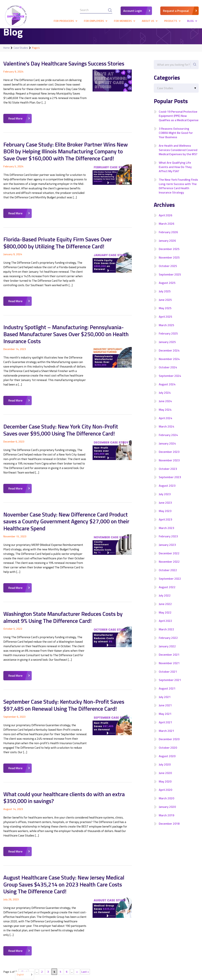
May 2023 (165, 515)
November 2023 (169, 465)
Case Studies (21, 48)
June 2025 (165, 304)
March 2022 (166, 634)
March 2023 (166, 532)
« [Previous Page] (32, 968)
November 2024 (169, 363)
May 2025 (165, 312)
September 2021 (170, 684)
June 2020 (165, 777)
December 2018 (169, 828)
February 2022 (168, 642)
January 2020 (167, 811)
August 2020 (167, 760)
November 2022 (169, 566)
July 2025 (165, 296)
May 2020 (165, 786)
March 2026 (166, 228)
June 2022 (165, 608)
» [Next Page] (77, 968)
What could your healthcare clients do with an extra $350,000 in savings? (64, 795)
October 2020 (168, 752)
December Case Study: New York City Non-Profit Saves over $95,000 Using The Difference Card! (61, 428)
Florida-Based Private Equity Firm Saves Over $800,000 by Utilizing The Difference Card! (58, 242)
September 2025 (170, 279)
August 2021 (167, 693)
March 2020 (166, 803)
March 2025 (166, 329)
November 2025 (169, 262)
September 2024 (170, 380)
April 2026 (165, 219)
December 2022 (169, 557)
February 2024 (168, 439)
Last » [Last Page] (85, 968)
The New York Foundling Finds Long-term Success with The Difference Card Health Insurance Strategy (179, 190)
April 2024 (165, 422)
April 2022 (165, 625)
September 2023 (170, 481)
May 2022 (165, 617)
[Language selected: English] (25, 975)
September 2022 (170, 583)
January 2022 (167, 650)
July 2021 (165, 701)
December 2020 (169, 743)
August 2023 (167, 490)
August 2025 (167, 287)
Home (7, 48)
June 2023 (165, 507)
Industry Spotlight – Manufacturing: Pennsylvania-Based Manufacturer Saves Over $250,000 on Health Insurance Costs (66, 333)
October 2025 (168, 270)
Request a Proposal (176, 11)
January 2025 (167, 346)
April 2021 (165, 727)
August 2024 (167, 388)
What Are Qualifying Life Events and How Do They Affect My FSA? (175, 171)
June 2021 (165, 710)
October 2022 (168, 574)
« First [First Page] (23, 968)
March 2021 (166, 735)
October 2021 (168, 676)
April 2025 (165, 321)
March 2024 (166, 431)
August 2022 (167, 591)
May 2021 (165, 718)
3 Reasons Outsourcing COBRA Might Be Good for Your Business (176, 137)
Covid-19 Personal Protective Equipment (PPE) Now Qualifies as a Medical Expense (178, 118)
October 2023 (168, 473)
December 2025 (169, 253)
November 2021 (169, 667)
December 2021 (169, 659)
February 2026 (168, 236)
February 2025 (168, 338)
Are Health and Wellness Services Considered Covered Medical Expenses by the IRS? (178, 154)
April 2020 (165, 794)
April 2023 (165, 524)
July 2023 (165, 498)
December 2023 (169, 456)
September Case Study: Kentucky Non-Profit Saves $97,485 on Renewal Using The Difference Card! (64, 703)
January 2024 (167, 448)
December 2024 (169, 355)
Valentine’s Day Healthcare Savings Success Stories (64, 63)
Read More (15, 118)
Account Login (133, 11)
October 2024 (168, 372)
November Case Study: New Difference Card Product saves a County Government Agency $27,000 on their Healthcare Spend (66, 519)
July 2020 (165, 769)
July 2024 (165, 397)
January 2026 (167, 245)
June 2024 (165, 405)
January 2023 (167, 549)
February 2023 (168, 541)
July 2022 (165, 600)
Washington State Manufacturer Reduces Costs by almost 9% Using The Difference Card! (63, 615)
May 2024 (165, 414)
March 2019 (166, 819)
